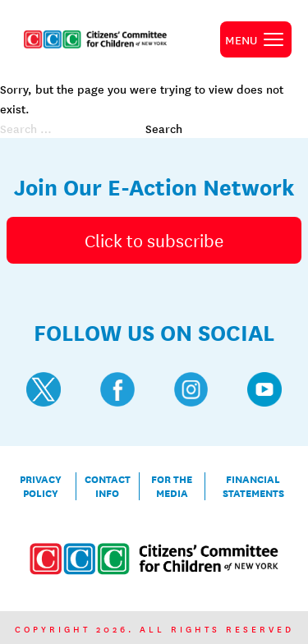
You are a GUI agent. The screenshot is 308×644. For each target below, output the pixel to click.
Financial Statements (253, 486)
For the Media (172, 486)
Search (164, 128)
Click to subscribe (154, 240)
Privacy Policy (41, 486)
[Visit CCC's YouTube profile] (264, 389)
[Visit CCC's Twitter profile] (44, 389)
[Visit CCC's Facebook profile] (117, 389)
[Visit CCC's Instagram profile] (191, 389)
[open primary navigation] (256, 39)
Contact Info (108, 486)
